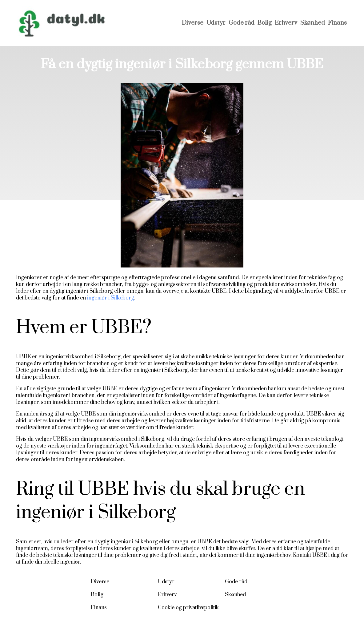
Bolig (265, 23)
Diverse (193, 23)
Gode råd (242, 23)
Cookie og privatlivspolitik (188, 608)
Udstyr (216, 23)
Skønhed (313, 23)
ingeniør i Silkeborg (110, 298)
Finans (337, 23)
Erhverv (286, 23)
